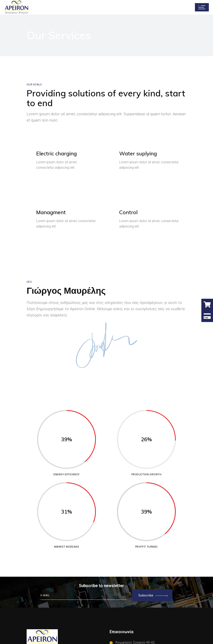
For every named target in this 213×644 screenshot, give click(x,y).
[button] (207, 316)
